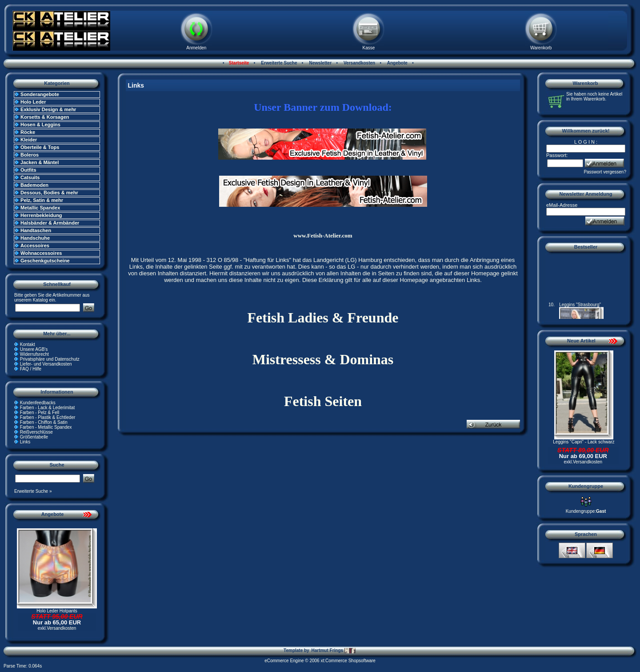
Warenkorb (541, 48)
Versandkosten (359, 63)
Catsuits (30, 177)
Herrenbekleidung (41, 215)
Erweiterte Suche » (33, 491)
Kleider (29, 140)
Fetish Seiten (323, 401)
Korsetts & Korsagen (45, 117)
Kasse (369, 48)
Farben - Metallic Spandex (46, 427)
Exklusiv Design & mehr (48, 109)
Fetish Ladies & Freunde (323, 318)
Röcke (28, 132)
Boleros (30, 155)
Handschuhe (35, 238)
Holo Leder (33, 102)
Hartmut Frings (333, 651)
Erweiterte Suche (279, 63)
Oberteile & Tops (40, 147)
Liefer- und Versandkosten (46, 364)
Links (25, 442)
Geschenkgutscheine (45, 261)
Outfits (28, 170)
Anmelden (196, 48)
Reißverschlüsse (36, 432)
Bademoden (34, 185)
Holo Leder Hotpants (57, 611)
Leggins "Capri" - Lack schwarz (584, 442)
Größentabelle (34, 437)
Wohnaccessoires (41, 253)
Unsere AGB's (34, 349)
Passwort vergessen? (605, 172)
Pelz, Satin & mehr (42, 200)
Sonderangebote (40, 94)
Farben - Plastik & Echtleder (48, 417)
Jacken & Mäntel (40, 162)
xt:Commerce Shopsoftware (348, 661)
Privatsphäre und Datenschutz (50, 359)
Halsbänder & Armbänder (50, 223)
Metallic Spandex (40, 208)
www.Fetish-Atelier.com (323, 235)
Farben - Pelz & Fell (40, 412)
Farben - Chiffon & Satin (44, 422)
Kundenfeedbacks (38, 403)
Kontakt (28, 344)
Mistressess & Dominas (323, 359)
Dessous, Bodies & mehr (49, 193)
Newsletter (320, 63)
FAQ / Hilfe (31, 369)
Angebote (397, 63)
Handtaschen (36, 230)
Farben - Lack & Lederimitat (47, 408)
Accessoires (35, 245)
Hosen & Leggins (40, 125)
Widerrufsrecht (34, 354)
